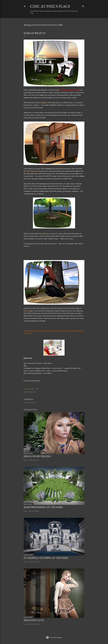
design (26, 392)
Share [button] (37, 389)
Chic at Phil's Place (50, 6)
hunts (35, 392)
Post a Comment (30, 403)
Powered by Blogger (54, 637)
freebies (30, 392)
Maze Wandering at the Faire (43, 507)
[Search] (83, 6)
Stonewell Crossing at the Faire (46, 558)
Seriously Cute (34, 620)
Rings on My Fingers (37, 456)
